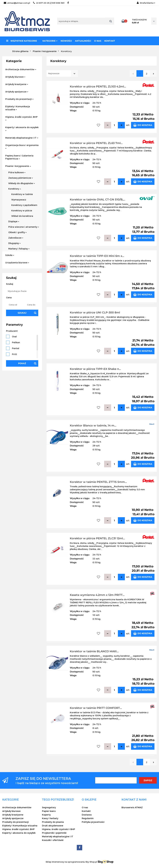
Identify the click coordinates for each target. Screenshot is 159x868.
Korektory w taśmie (22, 194)
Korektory (15, 189)
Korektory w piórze (22, 210)
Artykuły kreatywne (17, 84)
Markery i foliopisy (19, 249)
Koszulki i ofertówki (53, 840)
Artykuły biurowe (15, 77)
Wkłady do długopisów (22, 183)
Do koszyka (143, 125)
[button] (11, 799)
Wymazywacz (19, 200)
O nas (98, 41)
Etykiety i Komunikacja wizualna (18, 108)
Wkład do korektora (22, 216)
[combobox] (62, 73)
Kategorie (50, 41)
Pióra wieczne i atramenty (24, 227)
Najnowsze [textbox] (54, 73)
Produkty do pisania (53, 822)
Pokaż (22, 363)
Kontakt (110, 41)
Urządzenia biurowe (17, 263)
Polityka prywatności (93, 822)
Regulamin (88, 818)
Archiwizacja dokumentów (21, 69)
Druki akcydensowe (53, 826)
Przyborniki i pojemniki (54, 833)
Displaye (14, 221)
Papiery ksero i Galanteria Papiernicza (19, 157)
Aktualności (83, 41)
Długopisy (15, 243)
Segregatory (49, 807)
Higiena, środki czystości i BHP (59, 829)
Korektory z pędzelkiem (24, 205)
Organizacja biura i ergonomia (22, 146)
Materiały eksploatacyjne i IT (22, 138)
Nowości (66, 41)
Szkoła (10, 255)
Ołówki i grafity (18, 232)
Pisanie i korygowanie (18, 166)
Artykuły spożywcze (17, 92)
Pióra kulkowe (17, 172)
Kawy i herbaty (50, 818)
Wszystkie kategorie (22, 41)
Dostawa (87, 815)
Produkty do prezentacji (19, 99)
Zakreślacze (16, 238)
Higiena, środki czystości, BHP (21, 118)
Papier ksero (49, 811)
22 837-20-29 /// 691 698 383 (49, 3)
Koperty (46, 815)
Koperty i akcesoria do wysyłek (22, 129)
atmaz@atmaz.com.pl (17, 3)
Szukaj (22, 313)
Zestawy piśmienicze (21, 178)
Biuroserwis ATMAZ (132, 807)
